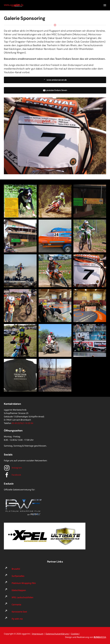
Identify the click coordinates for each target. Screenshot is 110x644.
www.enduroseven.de (55, 80)
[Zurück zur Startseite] (14, 5)
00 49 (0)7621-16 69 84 (22, 423)
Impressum (38, 634)
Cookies (75, 634)
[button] (105, 5)
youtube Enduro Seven (55, 90)
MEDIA (100, 637)
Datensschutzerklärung (57, 634)
